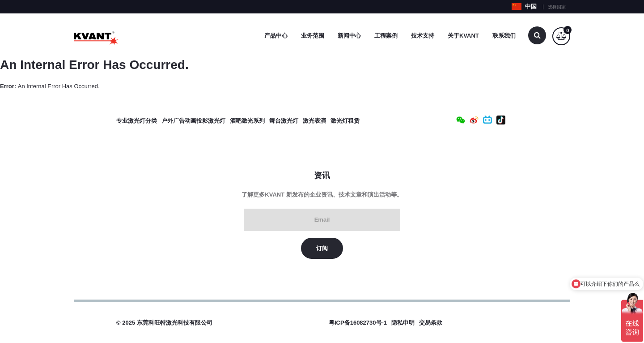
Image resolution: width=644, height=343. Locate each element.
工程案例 (386, 36)
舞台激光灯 (284, 121)
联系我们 (504, 36)
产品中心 (276, 36)
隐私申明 (403, 323)
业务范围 (313, 36)
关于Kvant (463, 36)
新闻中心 (349, 36)
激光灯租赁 (345, 121)
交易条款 (431, 323)
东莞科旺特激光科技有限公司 (175, 323)
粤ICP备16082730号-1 (358, 323)
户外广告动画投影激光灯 (193, 121)
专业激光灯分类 (137, 121)
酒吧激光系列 (247, 121)
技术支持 (423, 36)
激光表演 (314, 121)
